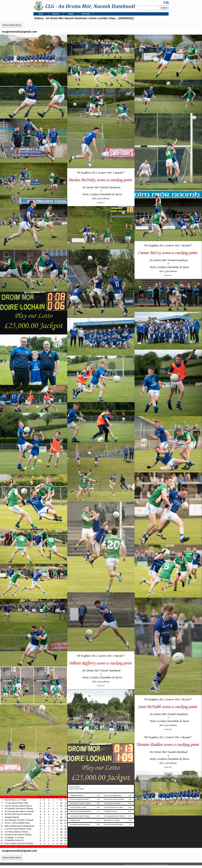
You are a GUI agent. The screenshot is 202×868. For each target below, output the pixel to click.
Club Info (55, 14)
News (40, 14)
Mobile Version (130, 865)
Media (70, 14)
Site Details (85, 14)
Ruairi (149, 865)
